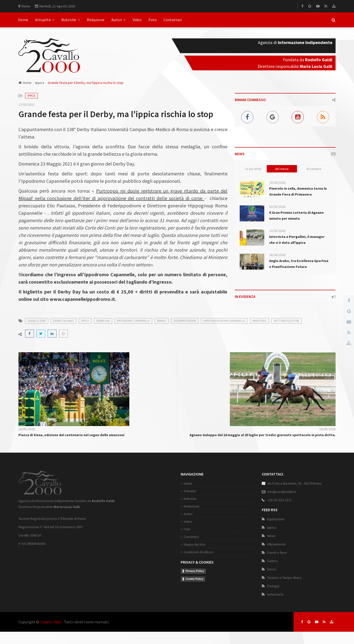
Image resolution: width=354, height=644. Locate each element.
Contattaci (173, 20)
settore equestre (287, 321)
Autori (118, 20)
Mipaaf (162, 321)
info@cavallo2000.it (281, 492)
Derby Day (103, 321)
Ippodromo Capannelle (133, 321)
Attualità (45, 20)
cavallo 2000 (37, 321)
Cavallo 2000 (50, 622)
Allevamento (276, 544)
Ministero (259, 321)
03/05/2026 (277, 207)
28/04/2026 (277, 255)
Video (137, 20)
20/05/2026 (27, 429)
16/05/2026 (327, 429)
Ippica (40, 83)
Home (23, 20)
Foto (153, 20)
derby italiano (63, 321)
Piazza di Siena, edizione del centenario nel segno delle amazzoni (71, 435)
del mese (282, 169)
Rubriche (71, 20)
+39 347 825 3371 (280, 500)
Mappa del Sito (195, 544)
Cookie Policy (194, 579)
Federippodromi (185, 321)
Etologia (273, 586)
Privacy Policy (195, 571)
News (271, 536)
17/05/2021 (27, 105)
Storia (272, 569)
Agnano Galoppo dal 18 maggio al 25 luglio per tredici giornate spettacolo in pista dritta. (263, 435)
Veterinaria (275, 594)
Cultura (272, 561)
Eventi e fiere (277, 552)
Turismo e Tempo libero (284, 578)
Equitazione (276, 519)
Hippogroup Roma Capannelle (224, 321)
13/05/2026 (277, 231)
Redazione (96, 20)
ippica (85, 321)
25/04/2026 (277, 183)
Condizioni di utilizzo (199, 552)
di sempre (314, 169)
